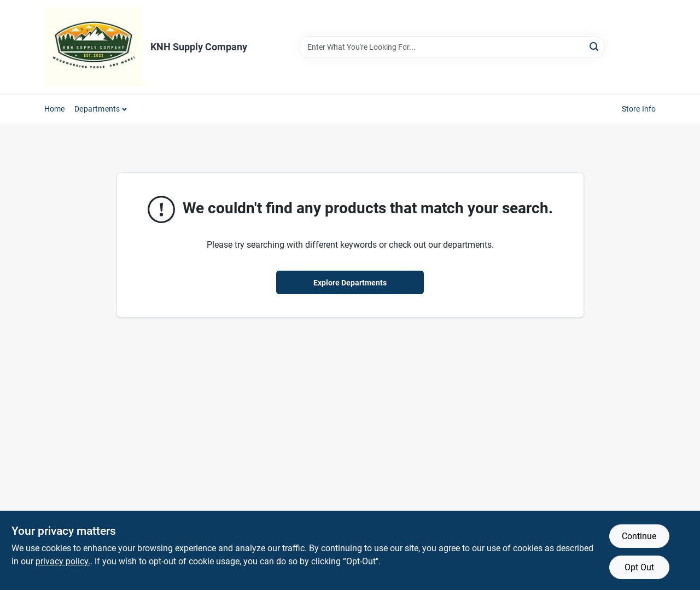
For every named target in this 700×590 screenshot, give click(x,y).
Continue (639, 536)
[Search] (595, 46)
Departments (97, 109)
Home (55, 109)
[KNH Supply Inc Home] (94, 47)
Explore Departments (350, 283)
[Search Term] (452, 47)
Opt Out (639, 567)
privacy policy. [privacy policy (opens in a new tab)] (63, 561)
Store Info (639, 109)
